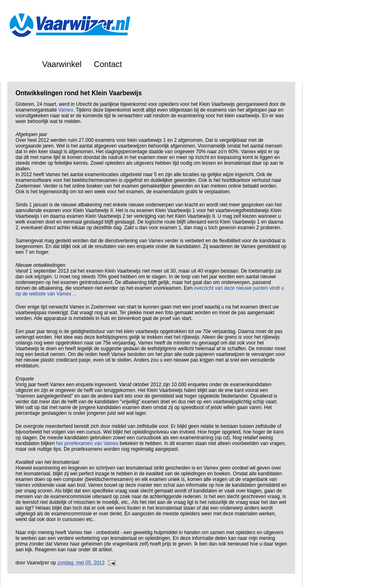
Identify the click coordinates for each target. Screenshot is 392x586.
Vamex (66, 110)
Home (19, 64)
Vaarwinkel (62, 64)
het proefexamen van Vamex (87, 443)
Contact (108, 64)
